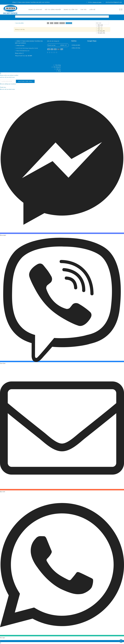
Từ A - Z (100, 27)
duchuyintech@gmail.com (114, 2)
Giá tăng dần (101, 31)
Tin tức (84, 10)
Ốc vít (66, 16)
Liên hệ (92, 10)
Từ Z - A (100, 29)
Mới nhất (100, 25)
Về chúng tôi (57, 67)
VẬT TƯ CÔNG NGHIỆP (53, 10)
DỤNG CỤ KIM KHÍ (35, 10)
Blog (59, 71)
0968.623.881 (97, 2)
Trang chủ (59, 16)
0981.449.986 (76, 48)
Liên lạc (59, 69)
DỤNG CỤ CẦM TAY (71, 10)
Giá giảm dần (101, 33)
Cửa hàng (58, 65)
